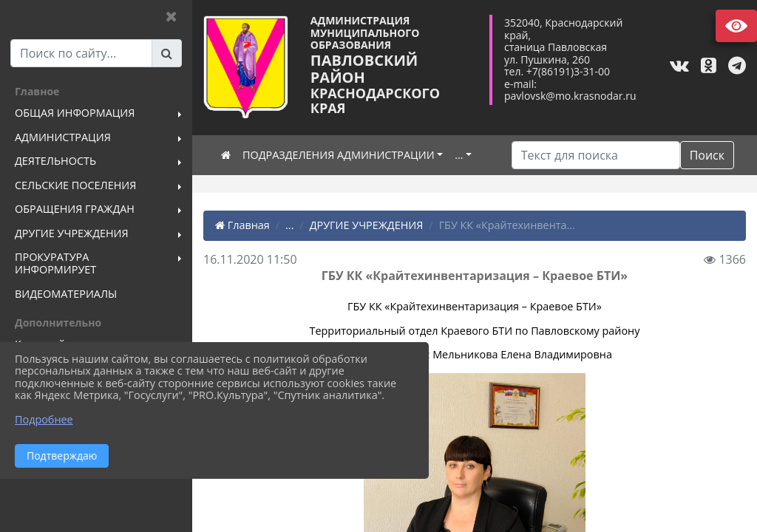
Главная (242, 225)
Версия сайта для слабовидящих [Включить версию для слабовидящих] (736, 26)
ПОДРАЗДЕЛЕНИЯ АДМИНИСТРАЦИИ (339, 155)
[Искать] (596, 155)
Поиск (707, 155)
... (459, 155)
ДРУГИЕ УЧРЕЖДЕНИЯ (367, 225)
